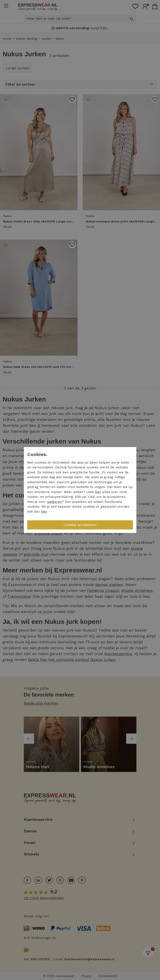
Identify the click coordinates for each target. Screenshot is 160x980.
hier (98, 492)
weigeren (54, 502)
